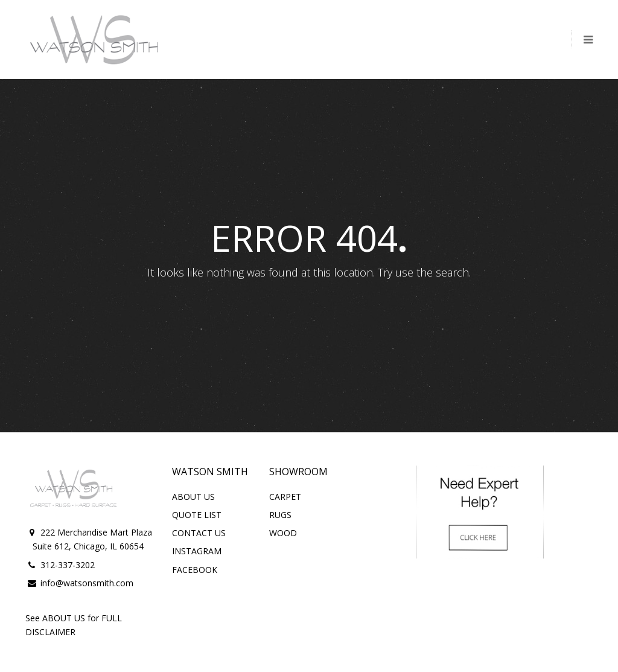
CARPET (285, 497)
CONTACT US (199, 533)
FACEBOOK (195, 570)
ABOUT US (193, 497)
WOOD (283, 533)
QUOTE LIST (197, 515)
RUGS (280, 515)
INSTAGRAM (197, 551)
